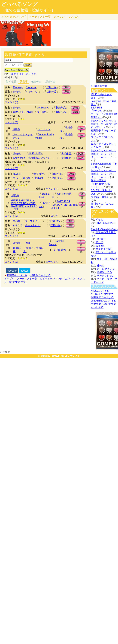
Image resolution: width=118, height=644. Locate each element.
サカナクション (106, 276)
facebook (12, 271)
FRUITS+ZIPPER (105, 223)
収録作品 (51, 87)
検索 (28, 65)
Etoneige (18, 87)
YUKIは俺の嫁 (99, 86)
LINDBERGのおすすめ (104, 301)
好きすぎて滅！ (104, 249)
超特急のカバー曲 (17, 275)
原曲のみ (50, 81)
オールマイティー (107, 269)
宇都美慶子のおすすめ (103, 304)
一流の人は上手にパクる (22, 74)
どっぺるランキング (51, 279)
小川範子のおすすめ (102, 294)
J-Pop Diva (60, 250)
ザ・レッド (52, 189)
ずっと (99, 220)
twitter (25, 271)
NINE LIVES (35, 154)
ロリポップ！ (72, 356)
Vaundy (100, 246)
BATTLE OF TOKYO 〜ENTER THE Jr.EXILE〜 (65, 205)
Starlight (38, 178)
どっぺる (14, 17)
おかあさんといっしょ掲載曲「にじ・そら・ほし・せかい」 (103, 154)
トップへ (9, 279)
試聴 (66, 87)
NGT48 (17, 174)
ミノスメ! (74, 17)
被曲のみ (36, 81)
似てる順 (11, 81)
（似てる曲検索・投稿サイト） (28, 10)
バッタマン (32, 92)
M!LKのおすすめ (100, 291)
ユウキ (54, 216)
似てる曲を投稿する (17, 70)
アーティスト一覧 (27, 279)
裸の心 (101, 266)
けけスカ (101, 239)
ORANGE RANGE (23, 112)
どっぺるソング (20, 4)
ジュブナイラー (34, 221)
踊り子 (99, 242)
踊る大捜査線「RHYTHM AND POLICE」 (100, 184)
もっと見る (97, 307)
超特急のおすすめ (40, 275)
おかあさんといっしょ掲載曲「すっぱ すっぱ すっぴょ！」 (104, 124)
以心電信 (42, 112)
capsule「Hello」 (101, 197)
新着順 (24, 81)
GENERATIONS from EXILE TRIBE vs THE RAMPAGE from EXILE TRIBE (24, 205)
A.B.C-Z (17, 226)
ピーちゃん (52, 262)
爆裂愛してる (104, 272)
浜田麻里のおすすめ (102, 297)
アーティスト (40, 17)
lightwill (55, 356)
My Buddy (42, 108)
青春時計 (39, 174)
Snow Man (19, 158)
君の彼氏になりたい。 (40, 158)
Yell (28, 243)
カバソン (59, 17)
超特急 (17, 92)
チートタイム (32, 225)
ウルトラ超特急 (22, 178)
